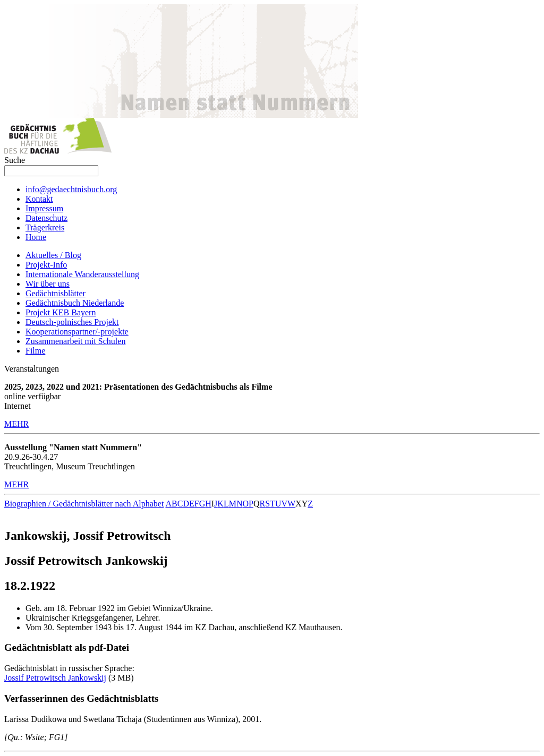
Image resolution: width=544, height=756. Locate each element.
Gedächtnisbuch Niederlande (75, 303)
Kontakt (39, 199)
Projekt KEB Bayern (61, 312)
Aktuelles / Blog (53, 255)
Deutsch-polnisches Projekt (72, 322)
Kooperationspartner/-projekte (77, 332)
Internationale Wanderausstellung (82, 274)
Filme (35, 351)
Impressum (44, 208)
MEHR (16, 424)
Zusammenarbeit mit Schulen (75, 341)
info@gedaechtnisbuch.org (71, 189)
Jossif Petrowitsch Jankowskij (55, 678)
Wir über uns (48, 284)
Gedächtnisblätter (56, 293)
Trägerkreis (45, 227)
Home (36, 237)
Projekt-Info (46, 265)
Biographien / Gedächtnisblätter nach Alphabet (84, 504)
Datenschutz (46, 218)
